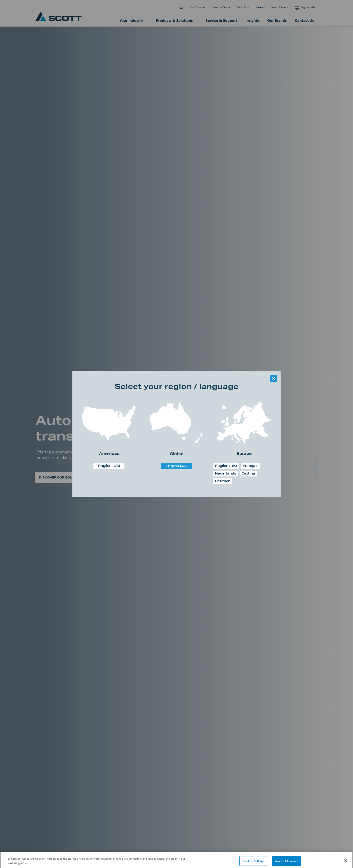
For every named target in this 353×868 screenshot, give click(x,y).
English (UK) (226, 466)
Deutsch (223, 481)
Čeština (248, 473)
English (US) (109, 466)
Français (251, 466)
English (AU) (177, 466)
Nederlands (226, 473)
